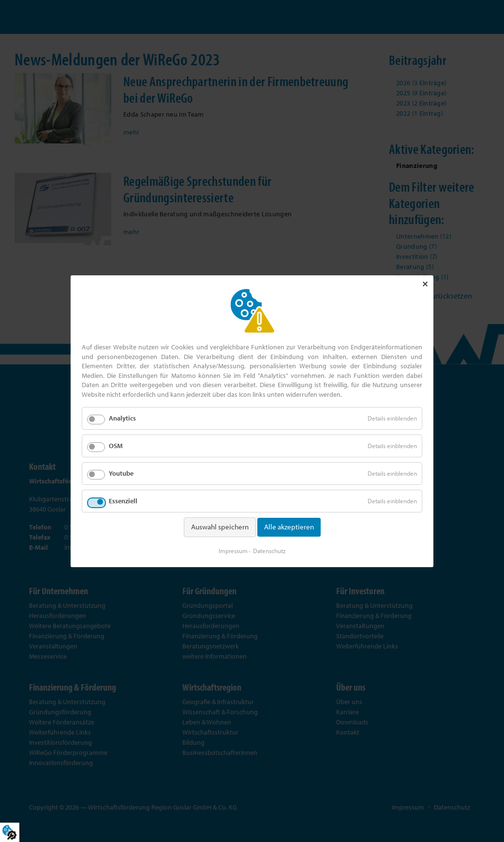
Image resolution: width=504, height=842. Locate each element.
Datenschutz (269, 550)
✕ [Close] (425, 284)
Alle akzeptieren (289, 527)
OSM (116, 445)
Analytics (122, 418)
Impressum (233, 550)
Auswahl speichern (220, 527)
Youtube (121, 473)
